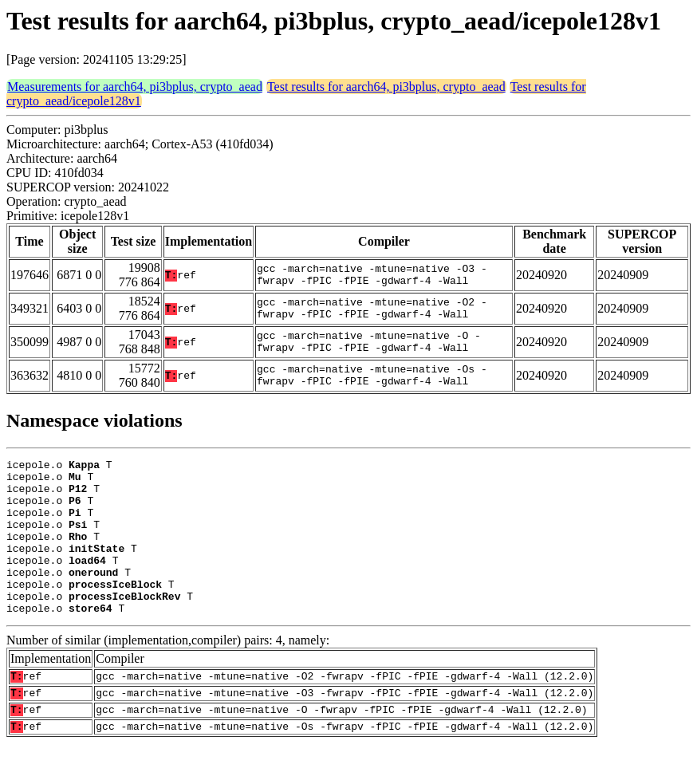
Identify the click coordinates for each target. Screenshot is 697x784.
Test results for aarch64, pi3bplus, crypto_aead (386, 87)
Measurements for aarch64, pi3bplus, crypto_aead (135, 87)
